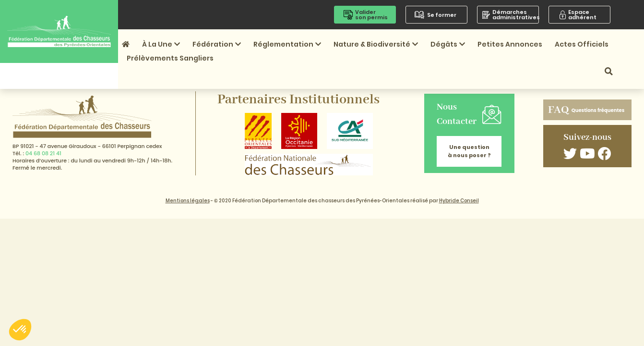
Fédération (217, 44)
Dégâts (448, 44)
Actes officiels (582, 44)
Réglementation (287, 44)
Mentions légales (188, 201)
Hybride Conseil (459, 201)
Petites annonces (510, 44)
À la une (161, 44)
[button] (20, 330)
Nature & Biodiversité (376, 44)
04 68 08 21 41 (43, 153)
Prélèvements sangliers (170, 58)
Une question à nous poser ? (469, 151)
